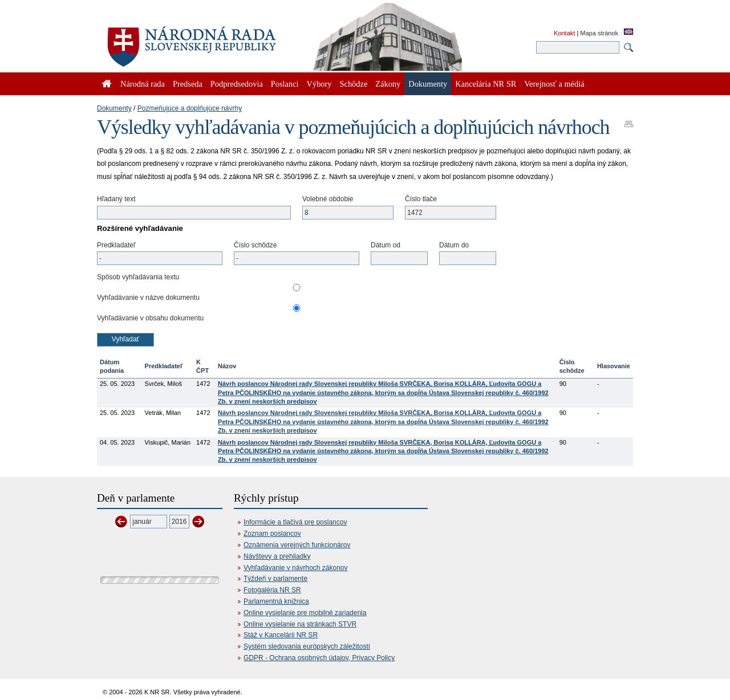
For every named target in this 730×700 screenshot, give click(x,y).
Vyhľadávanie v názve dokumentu (148, 298)
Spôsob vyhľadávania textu (138, 277)
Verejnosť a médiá (554, 84)
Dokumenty (114, 108)
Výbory (319, 84)
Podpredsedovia (237, 84)
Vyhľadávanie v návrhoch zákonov (296, 568)
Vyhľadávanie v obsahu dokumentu (150, 318)
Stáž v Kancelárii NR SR (281, 635)
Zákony (388, 84)
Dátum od (386, 245)
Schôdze (354, 84)
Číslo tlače (421, 199)
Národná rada (143, 84)
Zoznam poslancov (272, 534)
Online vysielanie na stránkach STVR (300, 624)
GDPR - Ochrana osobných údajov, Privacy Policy (319, 658)
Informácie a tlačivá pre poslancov (295, 522)
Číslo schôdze (255, 245)
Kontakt (564, 33)
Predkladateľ (116, 245)
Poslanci (285, 84)
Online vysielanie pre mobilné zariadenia (305, 613)
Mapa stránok (599, 33)
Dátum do (454, 245)
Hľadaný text (116, 199)
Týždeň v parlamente (275, 579)
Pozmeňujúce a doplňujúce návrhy (190, 108)
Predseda (188, 84)
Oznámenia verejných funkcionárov (297, 545)
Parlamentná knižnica (276, 601)
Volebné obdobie (328, 199)
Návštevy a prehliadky (277, 556)
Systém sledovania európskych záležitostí (307, 646)
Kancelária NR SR (486, 84)
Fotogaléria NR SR (272, 590)
